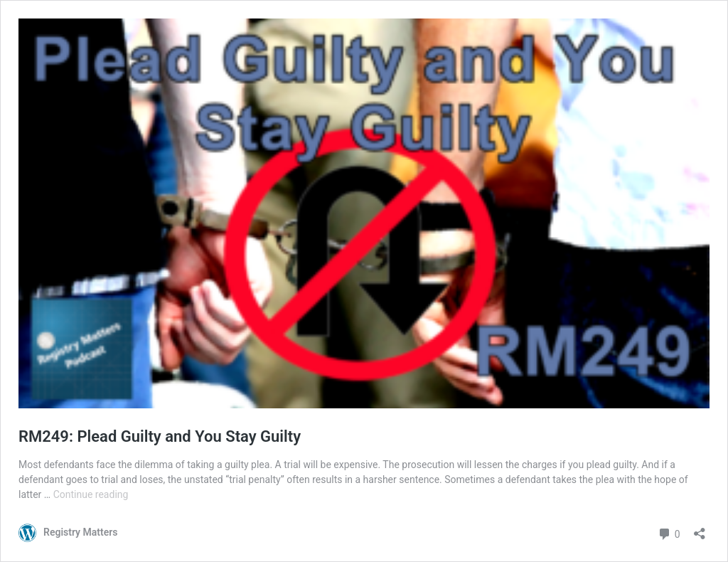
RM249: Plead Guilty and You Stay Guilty (160, 436)
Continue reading (91, 494)
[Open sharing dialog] (700, 529)
